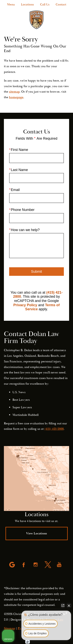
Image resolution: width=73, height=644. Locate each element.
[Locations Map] (36, 478)
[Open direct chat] (63, 605)
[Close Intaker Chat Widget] (69, 605)
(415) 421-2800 (54, 429)
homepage (16, 97)
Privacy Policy (25, 305)
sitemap (14, 92)
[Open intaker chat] (28, 642)
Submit (36, 272)
